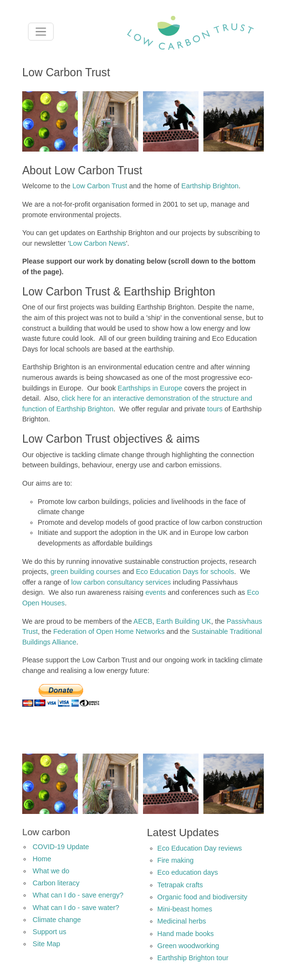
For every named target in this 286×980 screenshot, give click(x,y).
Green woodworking (188, 946)
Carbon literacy (56, 883)
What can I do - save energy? (78, 895)
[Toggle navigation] (41, 32)
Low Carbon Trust (100, 186)
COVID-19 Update (61, 847)
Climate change (57, 920)
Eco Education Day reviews (200, 848)
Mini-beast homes (185, 909)
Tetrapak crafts (180, 885)
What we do (51, 871)
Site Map (47, 944)
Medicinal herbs (182, 921)
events (156, 592)
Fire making (176, 860)
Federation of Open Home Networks (109, 631)
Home (42, 859)
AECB (143, 621)
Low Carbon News (98, 243)
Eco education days (188, 872)
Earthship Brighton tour (193, 958)
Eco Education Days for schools (185, 572)
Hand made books (186, 934)
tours (215, 409)
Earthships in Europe (150, 388)
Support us (50, 932)
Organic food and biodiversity (202, 897)
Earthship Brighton (210, 186)
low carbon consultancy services (121, 582)
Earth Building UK (184, 621)
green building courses (85, 572)
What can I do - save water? (76, 908)
